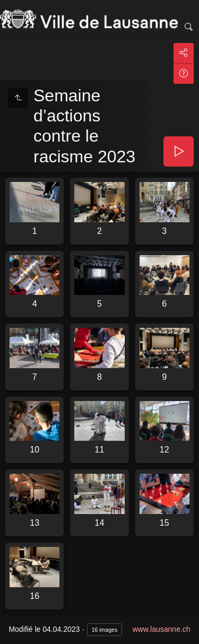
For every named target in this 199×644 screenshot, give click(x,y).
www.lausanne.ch (162, 629)
